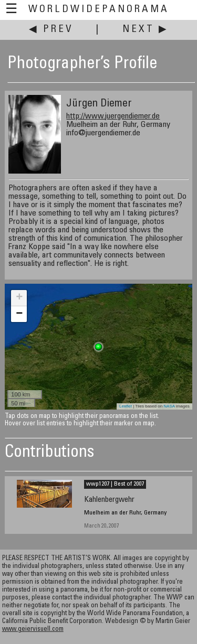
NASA (169, 406)
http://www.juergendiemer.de (113, 116)
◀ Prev (51, 30)
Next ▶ (146, 30)
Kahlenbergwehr (109, 500)
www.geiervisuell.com (33, 630)
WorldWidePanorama (99, 10)
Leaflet (126, 406)
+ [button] (19, 298)
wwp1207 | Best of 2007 (115, 484)
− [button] (19, 314)
